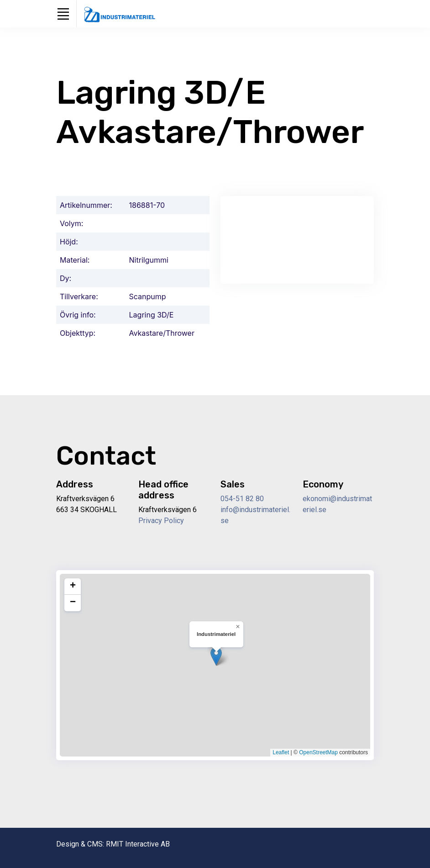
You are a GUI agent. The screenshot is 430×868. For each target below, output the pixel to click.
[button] (216, 656)
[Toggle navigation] (63, 14)
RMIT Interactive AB (138, 844)
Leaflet (281, 752)
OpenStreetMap (318, 752)
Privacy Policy (161, 521)
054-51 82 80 (242, 499)
